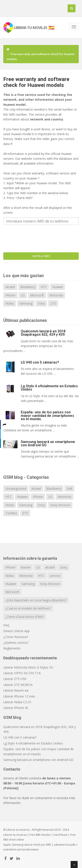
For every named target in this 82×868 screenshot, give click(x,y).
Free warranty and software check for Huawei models (36, 82)
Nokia (10, 303)
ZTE (53, 303)
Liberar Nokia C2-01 (17, 702)
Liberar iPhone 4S (16, 708)
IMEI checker (43, 835)
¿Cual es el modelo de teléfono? (28, 608)
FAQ (6, 625)
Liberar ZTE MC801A (18, 685)
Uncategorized (16, 489)
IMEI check (10, 840)
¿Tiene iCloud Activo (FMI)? (25, 617)
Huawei (58, 287)
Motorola (56, 295)
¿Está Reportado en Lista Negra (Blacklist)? (36, 600)
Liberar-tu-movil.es (15, 835)
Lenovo (55, 576)
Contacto (12, 769)
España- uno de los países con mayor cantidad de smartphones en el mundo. (47, 415)
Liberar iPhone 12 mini (19, 696)
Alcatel (10, 287)
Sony (41, 303)
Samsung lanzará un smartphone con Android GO (48, 443)
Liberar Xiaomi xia (16, 690)
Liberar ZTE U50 (15, 679)
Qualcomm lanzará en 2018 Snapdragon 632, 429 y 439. (43, 333)
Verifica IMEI (41, 256)
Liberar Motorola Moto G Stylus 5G (28, 667)
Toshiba (11, 513)
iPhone (10, 295)
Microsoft (37, 295)
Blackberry (28, 287)
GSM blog (12, 717)
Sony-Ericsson (60, 505)
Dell (69, 489)
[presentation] (37, 237)
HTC (44, 287)
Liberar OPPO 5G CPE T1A (22, 673)
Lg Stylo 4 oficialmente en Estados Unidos (49, 388)
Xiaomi (26, 567)
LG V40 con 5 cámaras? (40, 362)
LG (23, 295)
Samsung (26, 303)
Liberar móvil (32, 845)
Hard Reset (60, 835)
